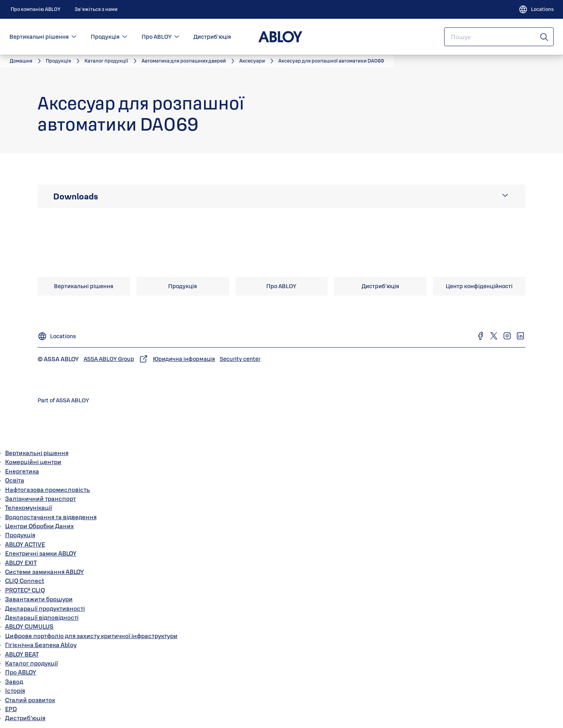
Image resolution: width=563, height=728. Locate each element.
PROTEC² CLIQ (25, 590)
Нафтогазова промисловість (48, 490)
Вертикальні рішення (39, 37)
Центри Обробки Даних (39, 526)
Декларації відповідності (42, 617)
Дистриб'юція (212, 37)
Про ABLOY (157, 37)
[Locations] (536, 9)
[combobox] (499, 37)
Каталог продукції (31, 663)
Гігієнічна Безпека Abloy (41, 645)
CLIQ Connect (25, 581)
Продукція (105, 37)
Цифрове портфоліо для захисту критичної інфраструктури (91, 636)
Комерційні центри (33, 462)
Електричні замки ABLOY (41, 553)
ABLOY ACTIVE (25, 544)
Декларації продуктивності (45, 608)
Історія (15, 690)
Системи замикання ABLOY (45, 572)
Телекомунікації (29, 507)
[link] (36, 9)
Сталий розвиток (30, 700)
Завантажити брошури (39, 599)
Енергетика (22, 471)
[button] (74, 37)
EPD (11, 709)
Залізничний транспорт (40, 498)
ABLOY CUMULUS (29, 626)
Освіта (15, 480)
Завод (14, 681)
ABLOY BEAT (22, 654)
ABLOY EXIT (21, 563)
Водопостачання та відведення (51, 517)
